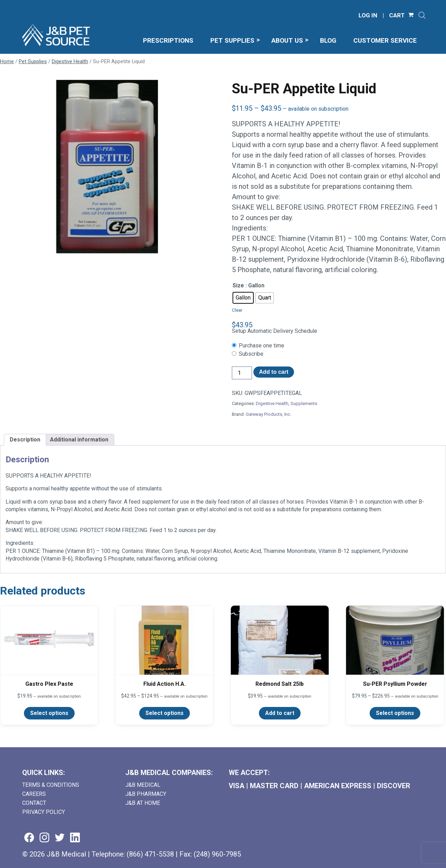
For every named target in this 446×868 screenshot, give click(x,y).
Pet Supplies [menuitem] (232, 40)
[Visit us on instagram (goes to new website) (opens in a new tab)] (44, 838)
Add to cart (274, 372)
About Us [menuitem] (287, 40)
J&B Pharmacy (146, 794)
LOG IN (368, 15)
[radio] (243, 298)
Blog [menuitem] (328, 40)
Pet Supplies (33, 61)
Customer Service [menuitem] (385, 40)
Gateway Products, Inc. (268, 414)
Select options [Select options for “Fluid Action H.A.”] (165, 713)
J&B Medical (143, 785)
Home (7, 61)
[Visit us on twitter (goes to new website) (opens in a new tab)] (60, 838)
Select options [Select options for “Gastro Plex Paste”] (49, 713)
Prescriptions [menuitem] (168, 40)
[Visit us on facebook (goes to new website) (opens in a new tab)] (29, 838)
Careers (34, 794)
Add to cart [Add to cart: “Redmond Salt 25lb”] (280, 713)
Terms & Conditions (51, 785)
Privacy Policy (44, 812)
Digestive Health (70, 61)
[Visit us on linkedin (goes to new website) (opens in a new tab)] (75, 838)
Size (238, 285)
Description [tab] (25, 440)
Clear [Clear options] (237, 310)
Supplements (304, 403)
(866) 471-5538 (150, 854)
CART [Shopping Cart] (397, 15)
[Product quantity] (242, 373)
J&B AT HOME (143, 803)
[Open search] (422, 15)
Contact (34, 803)
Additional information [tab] (79, 440)
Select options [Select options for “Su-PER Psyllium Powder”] (395, 713)
